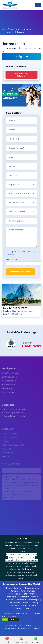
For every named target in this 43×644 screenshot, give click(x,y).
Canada (18, 609)
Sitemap (38, 628)
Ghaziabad (21, 600)
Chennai (33, 594)
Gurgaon (15, 591)
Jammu (26, 603)
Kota (24, 606)
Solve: (12, 260)
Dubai (34, 603)
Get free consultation (20, 272)
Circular (27, 625)
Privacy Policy (11, 628)
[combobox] (21, 184)
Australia (28, 609)
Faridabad (33, 606)
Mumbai (31, 591)
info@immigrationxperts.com (21, 311)
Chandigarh (24, 597)
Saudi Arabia (14, 606)
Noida (9, 588)
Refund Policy (26, 628)
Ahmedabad (14, 603)
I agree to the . (21, 253)
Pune (23, 591)
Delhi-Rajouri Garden (29, 588)
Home (4, 29)
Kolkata (24, 594)
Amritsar (35, 597)
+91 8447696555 (14, 314)
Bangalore (11, 597)
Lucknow (9, 600)
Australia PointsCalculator (21, 75)
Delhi (16, 588)
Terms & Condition (14, 625)
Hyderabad (13, 594)
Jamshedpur (34, 600)
